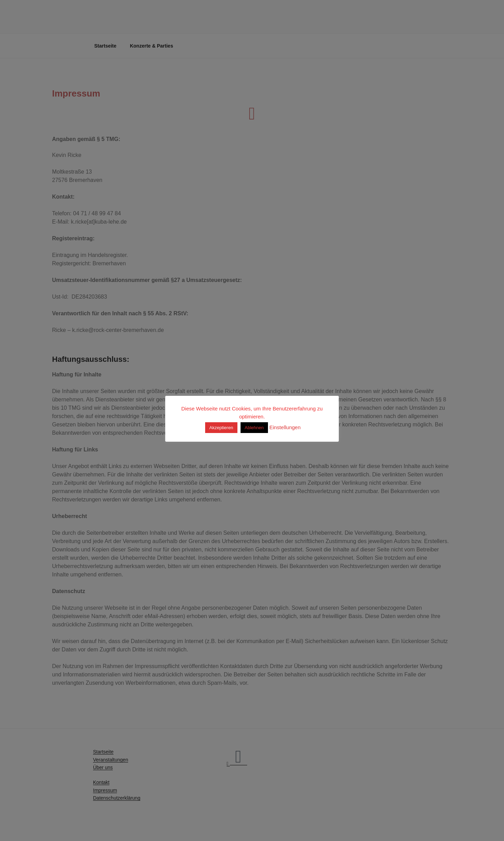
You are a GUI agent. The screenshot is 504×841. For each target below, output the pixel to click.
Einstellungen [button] (285, 427)
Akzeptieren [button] (221, 428)
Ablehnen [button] (254, 428)
